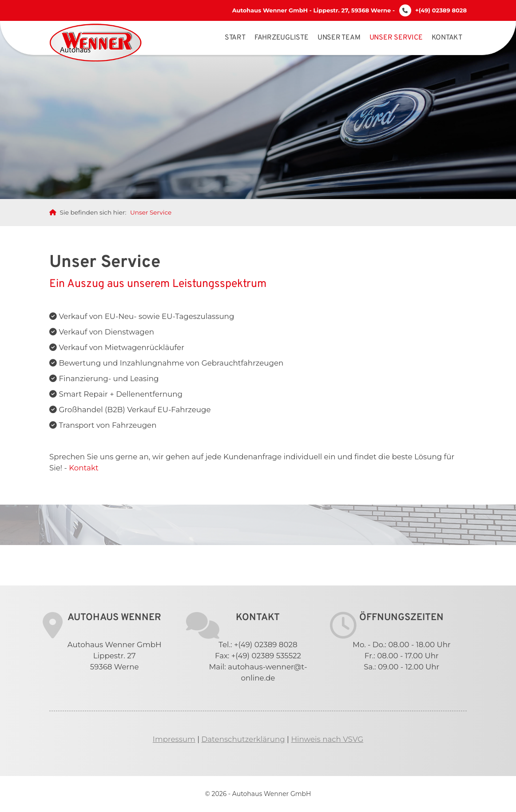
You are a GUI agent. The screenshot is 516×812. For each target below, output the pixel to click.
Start (235, 38)
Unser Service (396, 38)
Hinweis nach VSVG (327, 739)
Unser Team (339, 38)
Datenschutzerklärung (243, 739)
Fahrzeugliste (282, 38)
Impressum (174, 739)
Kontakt (447, 38)
